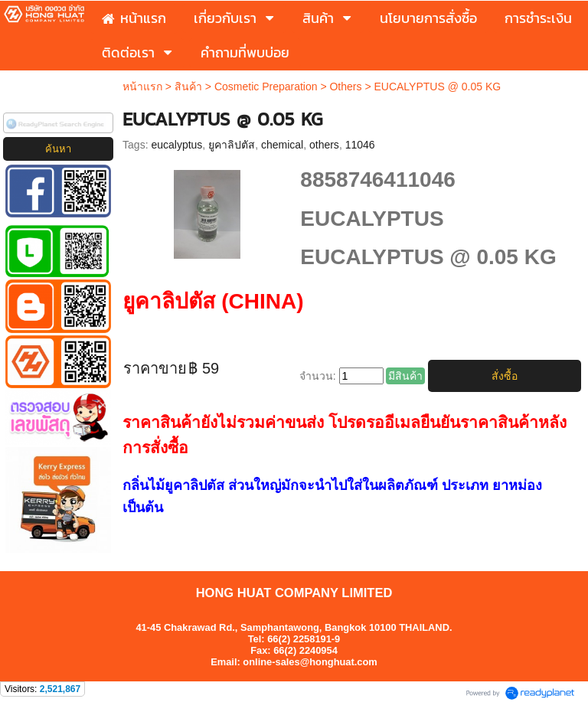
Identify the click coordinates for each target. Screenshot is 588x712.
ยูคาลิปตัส (232, 145)
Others (345, 87)
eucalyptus (176, 145)
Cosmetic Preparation (266, 87)
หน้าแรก (142, 87)
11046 (360, 145)
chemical (282, 145)
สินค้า (188, 87)
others (324, 145)
